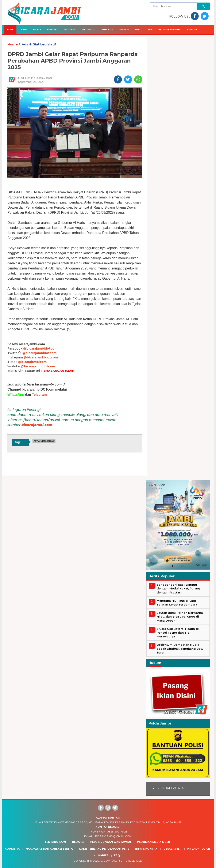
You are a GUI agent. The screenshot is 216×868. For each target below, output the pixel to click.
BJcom (105, 861)
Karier (103, 855)
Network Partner (169, 29)
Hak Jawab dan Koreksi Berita (49, 849)
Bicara (37, 29)
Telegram (39, 394)
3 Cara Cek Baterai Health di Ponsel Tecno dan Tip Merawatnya (178, 633)
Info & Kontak (146, 849)
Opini (150, 29)
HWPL (138, 29)
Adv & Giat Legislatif (39, 44)
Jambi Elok (107, 29)
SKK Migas (70, 29)
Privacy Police (198, 849)
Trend (23, 29)
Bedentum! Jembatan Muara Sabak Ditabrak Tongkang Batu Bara (180, 648)
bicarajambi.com (37, 425)
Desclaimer (172, 849)
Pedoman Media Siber (154, 842)
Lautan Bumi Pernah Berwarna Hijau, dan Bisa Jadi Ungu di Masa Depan (180, 616)
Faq (117, 855)
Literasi (124, 29)
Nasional (52, 29)
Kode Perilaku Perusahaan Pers (104, 849)
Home (10, 29)
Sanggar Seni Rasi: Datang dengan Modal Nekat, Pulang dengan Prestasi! (178, 588)
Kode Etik (12, 849)
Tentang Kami (55, 842)
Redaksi (78, 842)
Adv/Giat (192, 29)
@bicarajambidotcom (40, 349)
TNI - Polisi (88, 29)
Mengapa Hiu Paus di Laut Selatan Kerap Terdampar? (177, 603)
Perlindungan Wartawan (111, 842)
